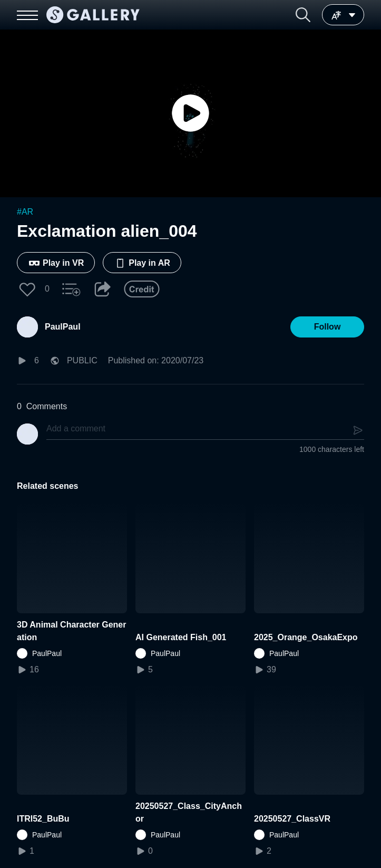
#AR (25, 212)
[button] (303, 15)
